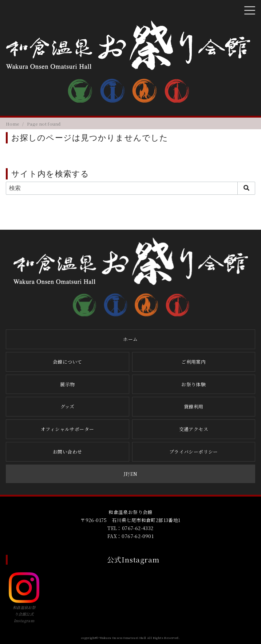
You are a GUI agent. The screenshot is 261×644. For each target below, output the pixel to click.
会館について (67, 362)
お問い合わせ (67, 452)
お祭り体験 (193, 384)
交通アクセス (194, 429)
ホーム (130, 339)
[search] (246, 188)
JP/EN (131, 474)
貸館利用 (194, 406)
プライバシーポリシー (194, 452)
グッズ (68, 406)
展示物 (67, 384)
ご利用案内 (193, 362)
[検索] (130, 188)
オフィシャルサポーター (67, 429)
